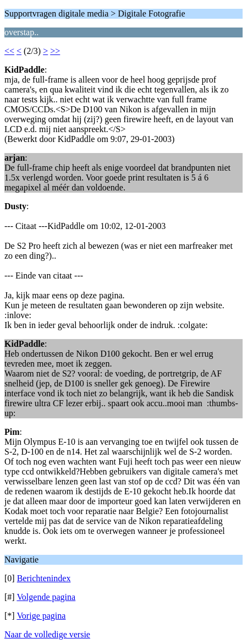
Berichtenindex (44, 578)
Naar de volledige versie (47, 634)
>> (55, 51)
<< (9, 51)
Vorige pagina (41, 616)
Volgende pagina (46, 597)
